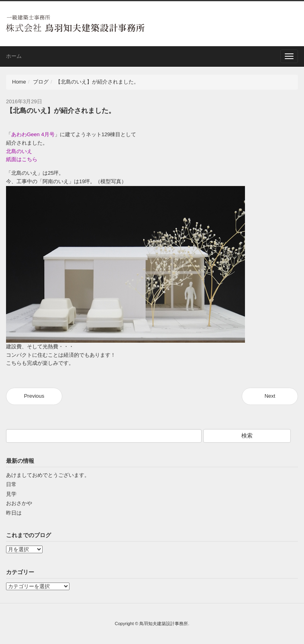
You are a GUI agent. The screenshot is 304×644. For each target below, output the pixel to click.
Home (19, 82)
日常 (11, 484)
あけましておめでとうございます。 (48, 475)
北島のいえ (19, 151)
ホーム (14, 56)
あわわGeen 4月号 (33, 134)
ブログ (41, 82)
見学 (11, 494)
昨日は (14, 513)
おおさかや (19, 503)
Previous (34, 396)
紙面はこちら (22, 159)
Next (270, 396)
